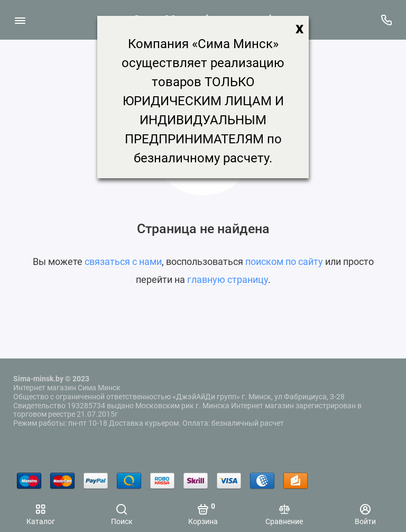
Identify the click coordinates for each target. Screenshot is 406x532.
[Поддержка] (386, 20)
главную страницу (228, 279)
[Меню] (20, 20)
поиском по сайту (284, 262)
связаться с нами (123, 262)
